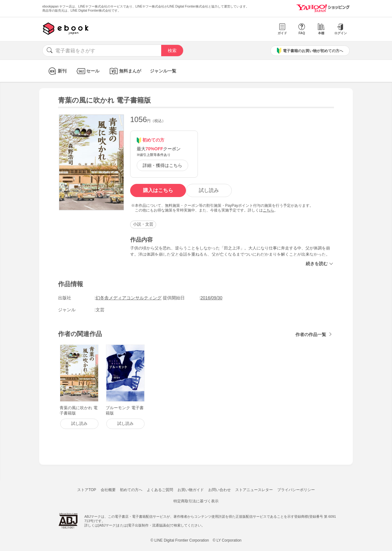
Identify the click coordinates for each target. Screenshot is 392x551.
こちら (268, 210)
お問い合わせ (220, 490)
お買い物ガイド (191, 490)
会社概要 (108, 490)
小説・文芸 (143, 224)
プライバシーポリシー (296, 490)
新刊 (57, 71)
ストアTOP (87, 490)
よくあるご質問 (160, 490)
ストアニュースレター (254, 490)
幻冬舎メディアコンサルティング (129, 298)
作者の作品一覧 (311, 334)
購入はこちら (158, 190)
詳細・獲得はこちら (162, 165)
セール (87, 71)
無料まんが (125, 71)
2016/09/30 (211, 298)
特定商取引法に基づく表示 (196, 501)
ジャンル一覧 (163, 71)
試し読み (209, 190)
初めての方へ (131, 490)
